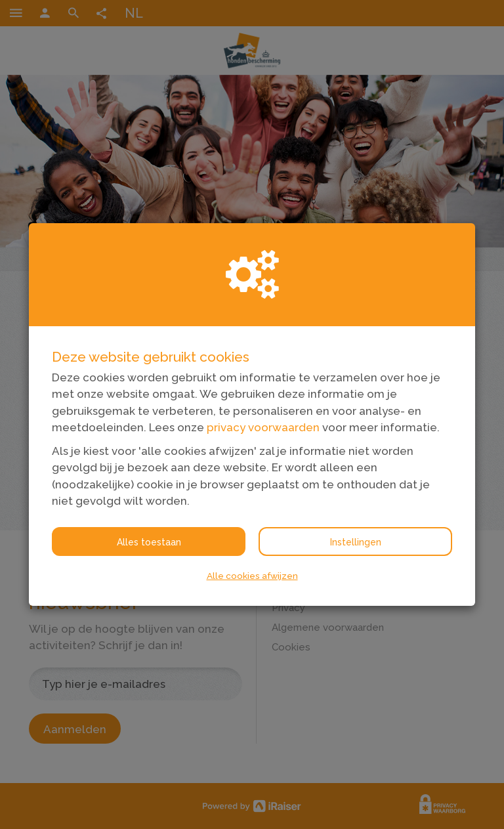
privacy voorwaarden (263, 427)
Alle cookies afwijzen (252, 576)
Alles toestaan (149, 542)
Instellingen (356, 542)
